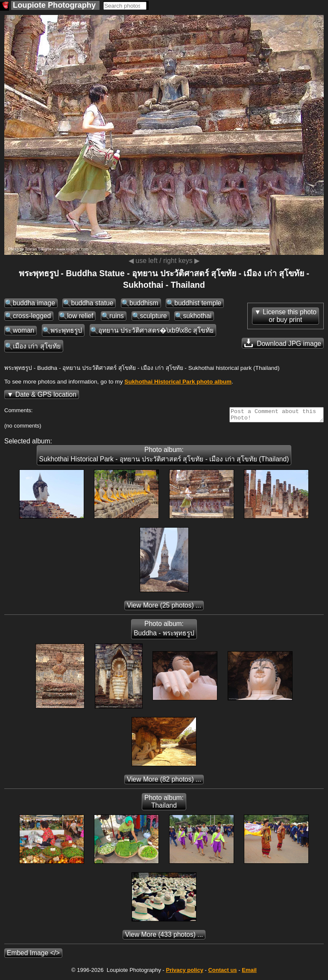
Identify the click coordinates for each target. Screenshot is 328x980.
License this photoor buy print (290, 316)
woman (23, 330)
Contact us (222, 973)
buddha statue (92, 303)
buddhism (144, 303)
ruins (117, 316)
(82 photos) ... (164, 782)
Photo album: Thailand (164, 804)
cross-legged (32, 316)
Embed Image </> (33, 955)
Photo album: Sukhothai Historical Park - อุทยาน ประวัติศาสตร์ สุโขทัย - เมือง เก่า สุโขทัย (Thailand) (164, 457)
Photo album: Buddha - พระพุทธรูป (164, 631)
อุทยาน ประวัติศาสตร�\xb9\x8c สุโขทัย (156, 330)
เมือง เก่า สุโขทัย (37, 346)
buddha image (34, 303)
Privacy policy (184, 973)
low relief (80, 316)
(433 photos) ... (164, 937)
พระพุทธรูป (66, 330)
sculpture (154, 316)
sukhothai (197, 316)
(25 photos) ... (164, 608)
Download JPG (283, 343)
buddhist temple (198, 303)
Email (249, 973)
